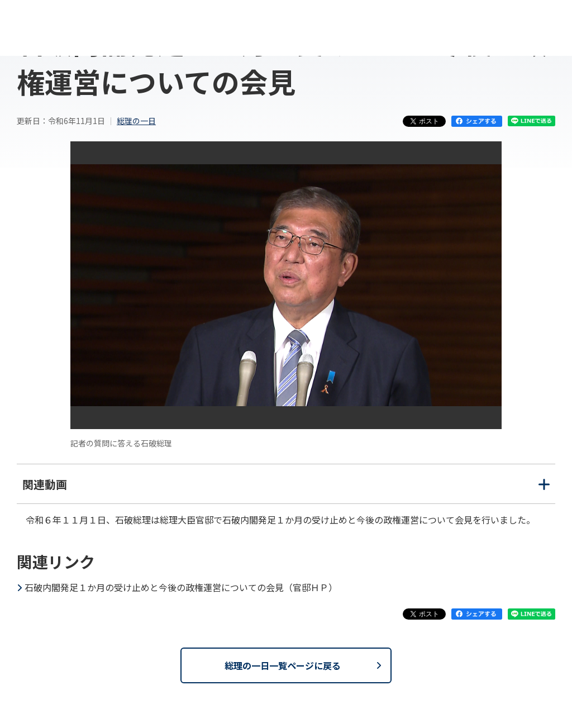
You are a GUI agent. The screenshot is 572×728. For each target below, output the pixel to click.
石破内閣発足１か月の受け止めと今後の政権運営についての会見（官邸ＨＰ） (181, 587)
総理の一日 (136, 121)
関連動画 (286, 490)
